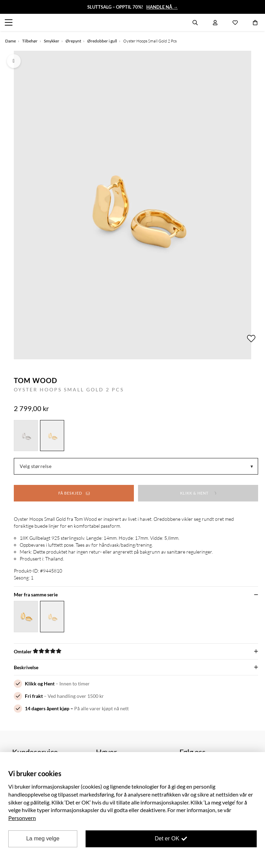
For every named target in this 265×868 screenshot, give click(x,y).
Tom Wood (36, 380)
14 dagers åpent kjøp (47, 708)
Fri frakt (34, 696)
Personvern (22, 818)
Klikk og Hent (40, 684)
